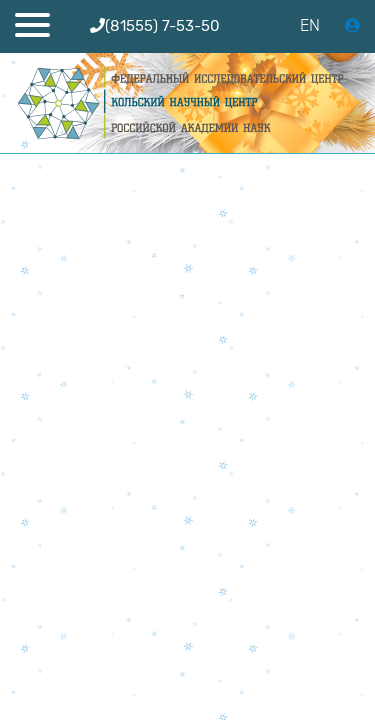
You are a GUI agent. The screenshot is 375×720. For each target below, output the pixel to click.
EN (310, 25)
